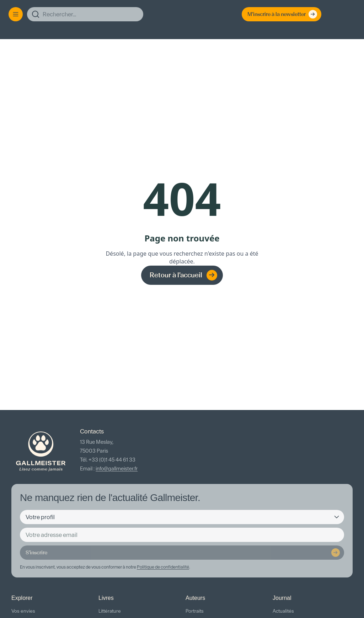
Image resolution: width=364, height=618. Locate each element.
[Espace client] (334, 14)
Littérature (110, 611)
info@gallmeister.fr (117, 469)
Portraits (195, 611)
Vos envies (23, 611)
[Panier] (348, 14)
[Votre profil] (182, 517)
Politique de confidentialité (163, 567)
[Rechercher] (85, 14)
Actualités (283, 611)
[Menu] (16, 14)
